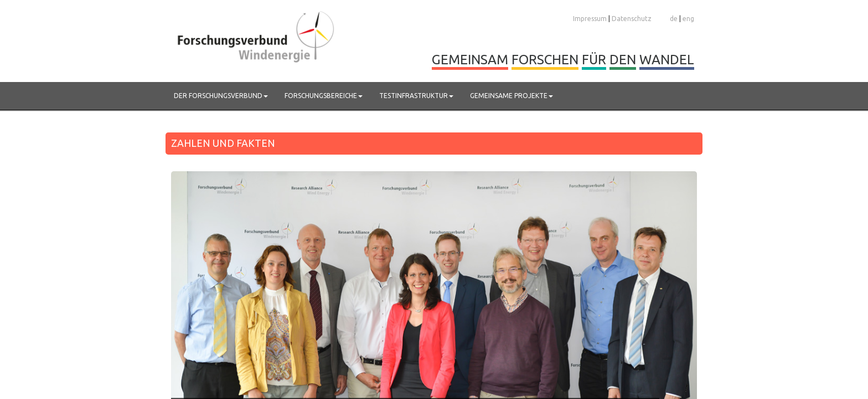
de (674, 19)
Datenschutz (632, 19)
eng (688, 19)
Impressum (590, 19)
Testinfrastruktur (416, 96)
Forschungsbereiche (324, 96)
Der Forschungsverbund (221, 96)
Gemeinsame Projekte (512, 96)
